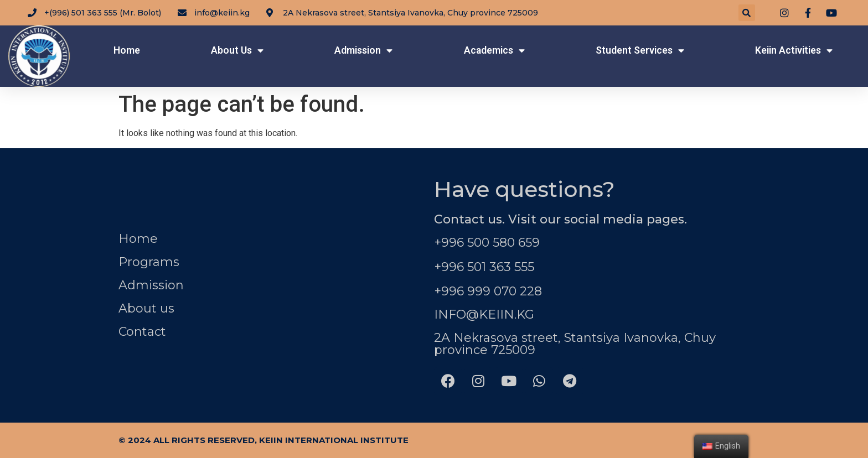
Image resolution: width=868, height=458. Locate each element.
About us (146, 308)
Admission (363, 51)
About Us (237, 51)
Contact (142, 332)
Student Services (640, 51)
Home (127, 50)
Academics (494, 51)
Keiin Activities (794, 51)
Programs (149, 262)
